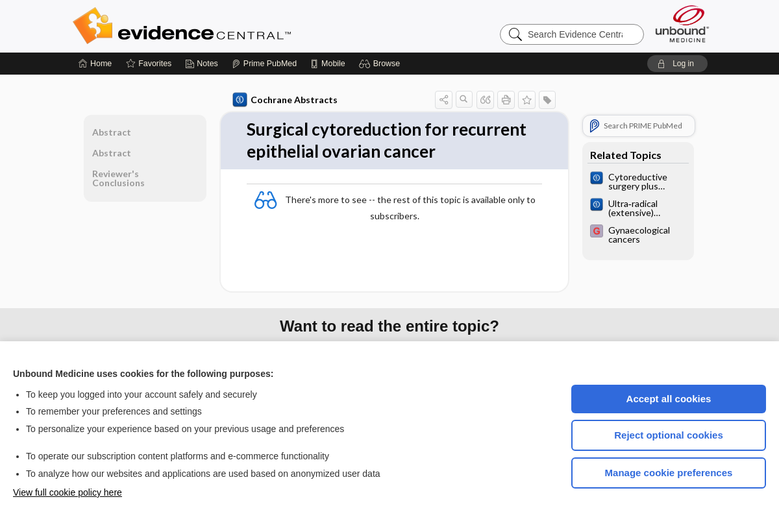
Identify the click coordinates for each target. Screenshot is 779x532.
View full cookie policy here (68, 492)
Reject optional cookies (669, 435)
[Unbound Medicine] (682, 24)
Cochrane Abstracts (285, 100)
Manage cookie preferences (669, 473)
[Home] (95, 64)
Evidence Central (234, 26)
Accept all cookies (669, 399)
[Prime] (264, 64)
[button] (381, 64)
